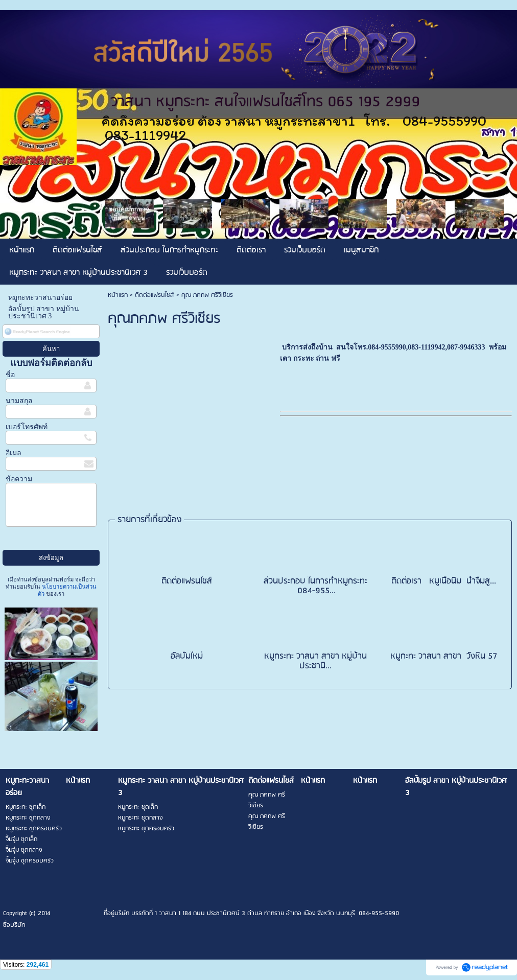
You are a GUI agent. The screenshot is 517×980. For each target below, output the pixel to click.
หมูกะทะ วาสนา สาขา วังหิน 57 (444, 656)
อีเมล (14, 453)
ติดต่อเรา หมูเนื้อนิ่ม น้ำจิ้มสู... (444, 581)
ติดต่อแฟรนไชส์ (155, 295)
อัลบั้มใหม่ (187, 656)
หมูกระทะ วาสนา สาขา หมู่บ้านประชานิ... (315, 661)
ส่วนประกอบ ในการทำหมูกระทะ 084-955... (315, 586)
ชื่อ (10, 375)
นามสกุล (19, 401)
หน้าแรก (118, 295)
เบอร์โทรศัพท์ (27, 427)
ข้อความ (19, 479)
